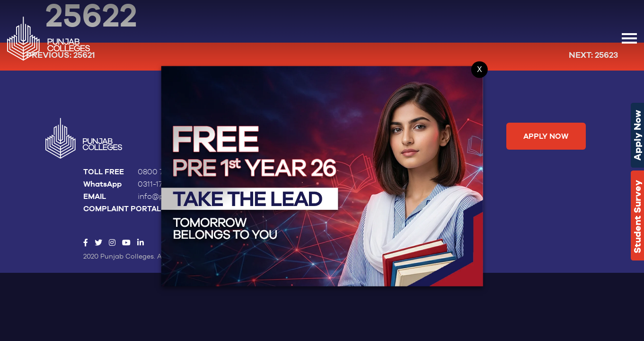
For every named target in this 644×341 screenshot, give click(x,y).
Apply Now (637, 135)
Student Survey (637, 217)
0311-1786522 (160, 184)
